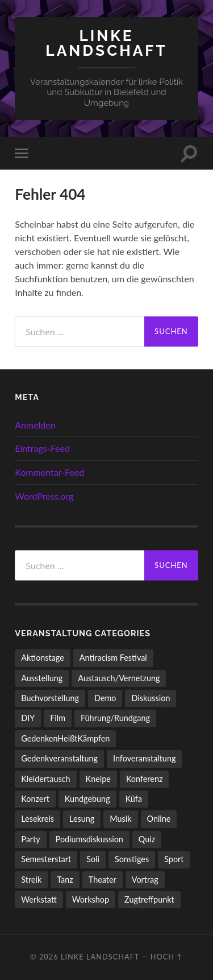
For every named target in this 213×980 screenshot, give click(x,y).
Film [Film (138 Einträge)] (58, 718)
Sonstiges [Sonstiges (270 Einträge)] (132, 859)
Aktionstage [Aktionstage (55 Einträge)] (43, 658)
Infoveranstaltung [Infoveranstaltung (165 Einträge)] (144, 758)
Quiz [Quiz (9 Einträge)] (147, 839)
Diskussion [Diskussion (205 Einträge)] (151, 698)
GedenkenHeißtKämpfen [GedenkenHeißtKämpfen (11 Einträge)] (65, 738)
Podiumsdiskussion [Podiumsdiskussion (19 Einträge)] (89, 839)
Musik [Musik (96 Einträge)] (120, 819)
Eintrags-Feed (42, 448)
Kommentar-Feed (49, 472)
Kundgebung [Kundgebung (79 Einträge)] (87, 799)
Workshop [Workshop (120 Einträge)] (91, 899)
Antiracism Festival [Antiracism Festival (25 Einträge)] (113, 658)
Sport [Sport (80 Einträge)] (174, 859)
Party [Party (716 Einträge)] (30, 839)
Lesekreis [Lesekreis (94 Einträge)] (37, 819)
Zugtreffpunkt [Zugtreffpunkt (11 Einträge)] (149, 899)
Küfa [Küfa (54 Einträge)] (134, 799)
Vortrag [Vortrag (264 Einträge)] (145, 880)
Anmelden (35, 425)
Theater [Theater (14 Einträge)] (103, 880)
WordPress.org (44, 496)
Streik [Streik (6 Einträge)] (31, 880)
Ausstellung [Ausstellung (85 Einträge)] (42, 678)
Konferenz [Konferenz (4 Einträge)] (145, 779)
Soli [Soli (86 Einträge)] (93, 859)
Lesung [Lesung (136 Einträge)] (82, 819)
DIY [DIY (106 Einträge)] (28, 718)
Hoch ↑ (167, 957)
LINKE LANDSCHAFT (106, 43)
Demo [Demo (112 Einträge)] (105, 698)
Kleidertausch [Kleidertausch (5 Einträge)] (45, 779)
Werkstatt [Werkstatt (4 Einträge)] (39, 899)
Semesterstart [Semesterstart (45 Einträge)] (46, 859)
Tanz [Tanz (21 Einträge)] (65, 880)
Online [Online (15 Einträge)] (159, 819)
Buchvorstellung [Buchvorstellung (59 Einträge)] (50, 698)
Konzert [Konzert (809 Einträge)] (35, 799)
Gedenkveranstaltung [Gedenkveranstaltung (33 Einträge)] (59, 758)
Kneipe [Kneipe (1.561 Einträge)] (98, 779)
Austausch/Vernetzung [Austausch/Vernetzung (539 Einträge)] (119, 678)
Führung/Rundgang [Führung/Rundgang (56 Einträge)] (115, 718)
